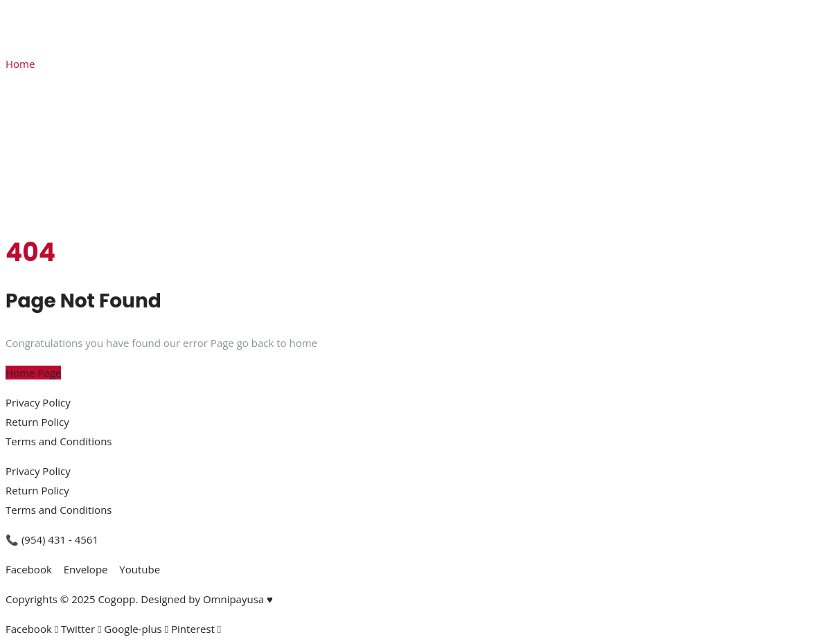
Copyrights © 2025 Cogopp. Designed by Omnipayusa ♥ (139, 599)
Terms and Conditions (59, 441)
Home (20, 64)
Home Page (33, 373)
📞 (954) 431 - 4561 (52, 539)
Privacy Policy (38, 402)
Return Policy (37, 422)
